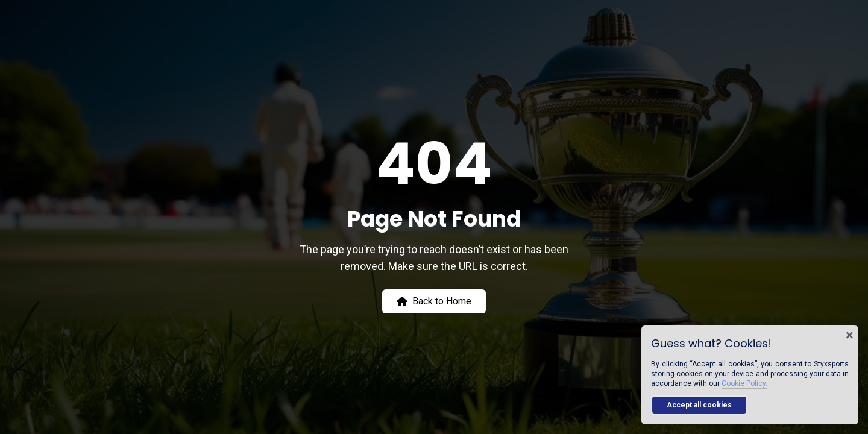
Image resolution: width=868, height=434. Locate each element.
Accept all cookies (699, 405)
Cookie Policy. (744, 383)
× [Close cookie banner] (850, 335)
